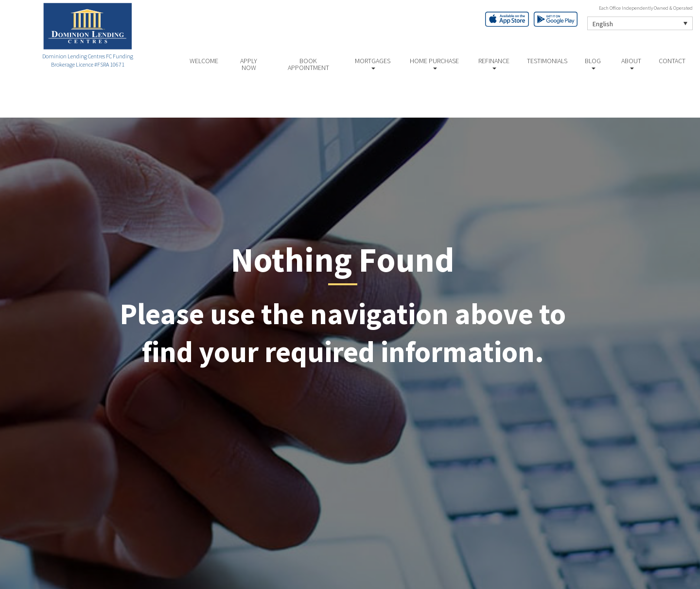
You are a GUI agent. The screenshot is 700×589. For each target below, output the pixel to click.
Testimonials (547, 61)
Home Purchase (434, 63)
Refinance (494, 63)
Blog (593, 63)
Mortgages (373, 63)
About (631, 63)
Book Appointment (308, 64)
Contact (672, 61)
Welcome (204, 61)
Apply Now (249, 64)
